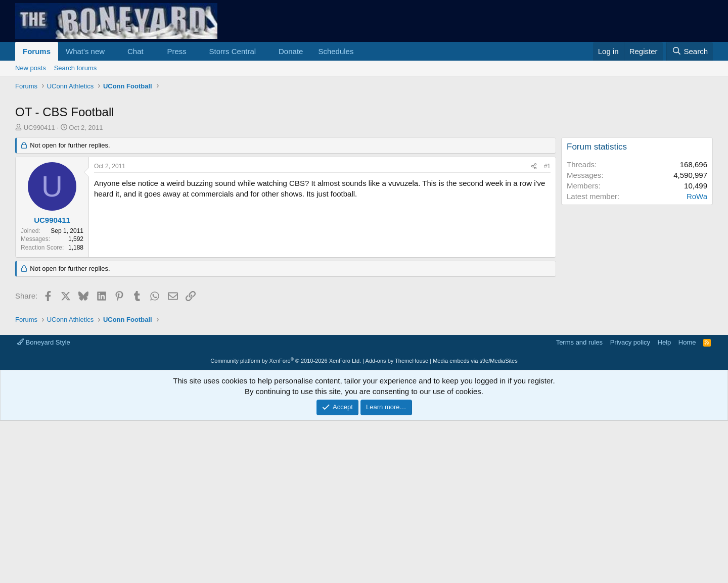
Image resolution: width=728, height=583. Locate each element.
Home (687, 342)
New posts (31, 68)
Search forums (76, 68)
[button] (113, 51)
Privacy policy (630, 342)
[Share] (534, 166)
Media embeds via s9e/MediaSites (475, 361)
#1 (547, 166)
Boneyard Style (44, 342)
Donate (291, 51)
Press (176, 51)
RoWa (697, 196)
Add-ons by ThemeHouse (397, 361)
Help (665, 342)
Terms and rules (579, 342)
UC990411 (39, 128)
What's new (85, 51)
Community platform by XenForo (286, 361)
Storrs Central (233, 51)
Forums (37, 51)
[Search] (690, 51)
